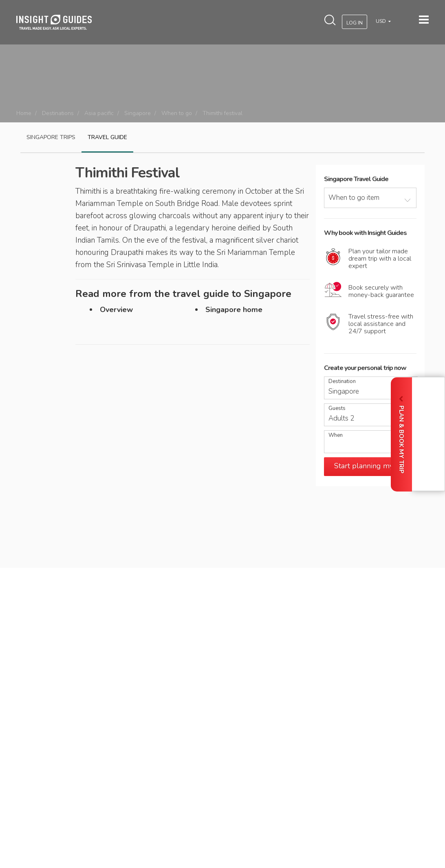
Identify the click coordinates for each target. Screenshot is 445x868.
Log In (355, 23)
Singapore (138, 113)
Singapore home (234, 310)
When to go (177, 113)
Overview (116, 310)
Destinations (58, 113)
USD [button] (381, 21)
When (336, 435)
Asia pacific (99, 113)
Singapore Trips (51, 137)
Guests (337, 409)
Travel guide (107, 137)
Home (24, 113)
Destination (342, 382)
